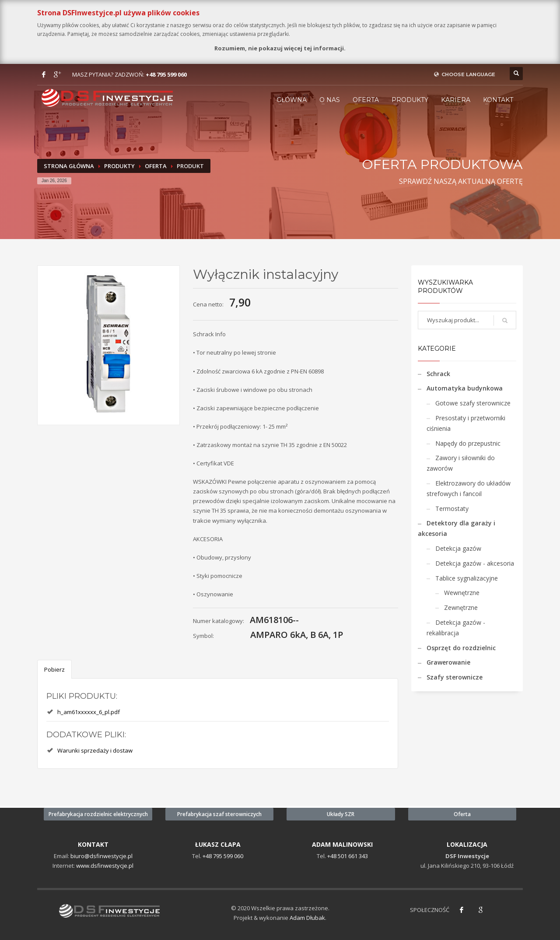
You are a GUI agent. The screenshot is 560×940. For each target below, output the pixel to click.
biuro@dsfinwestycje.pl (101, 856)
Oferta (366, 100)
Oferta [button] (462, 814)
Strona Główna (69, 166)
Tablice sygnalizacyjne (467, 578)
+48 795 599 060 (166, 74)
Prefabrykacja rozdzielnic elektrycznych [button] (98, 814)
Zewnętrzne (461, 607)
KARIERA (456, 100)
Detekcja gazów (458, 548)
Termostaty (452, 509)
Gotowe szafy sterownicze (473, 403)
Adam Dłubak (307, 918)
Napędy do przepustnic (468, 443)
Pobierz (54, 669)
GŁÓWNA (292, 100)
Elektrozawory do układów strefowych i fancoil (469, 488)
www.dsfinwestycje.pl (105, 866)
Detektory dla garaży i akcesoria (457, 528)
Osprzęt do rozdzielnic (461, 648)
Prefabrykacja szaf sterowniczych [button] (219, 814)
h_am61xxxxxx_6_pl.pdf (89, 712)
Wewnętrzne (462, 593)
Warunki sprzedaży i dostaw (95, 750)
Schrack (438, 374)
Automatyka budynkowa (465, 388)
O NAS (330, 100)
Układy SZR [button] (341, 814)
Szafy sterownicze (455, 677)
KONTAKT (498, 100)
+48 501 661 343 (348, 856)
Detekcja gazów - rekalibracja (456, 628)
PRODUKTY (410, 100)
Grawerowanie (448, 662)
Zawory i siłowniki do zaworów (461, 463)
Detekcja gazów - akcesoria (475, 563)
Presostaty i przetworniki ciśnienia (466, 423)
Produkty (119, 166)
